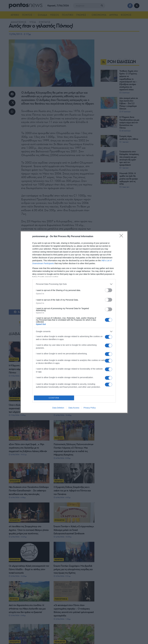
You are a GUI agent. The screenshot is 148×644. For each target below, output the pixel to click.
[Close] (122, 237)
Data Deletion (58, 408)
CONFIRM (54, 398)
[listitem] (74, 284)
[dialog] (74, 322)
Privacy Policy (90, 408)
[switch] (109, 290)
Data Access (74, 408)
